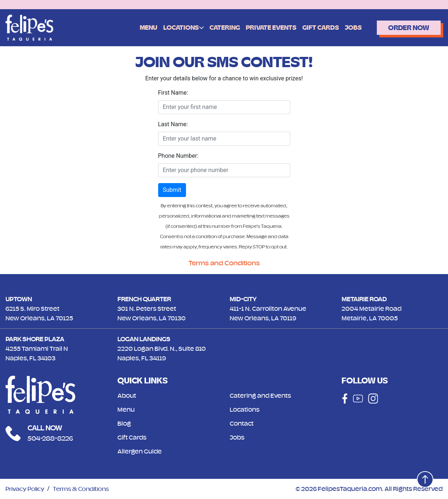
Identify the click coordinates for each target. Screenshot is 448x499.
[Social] (344, 398)
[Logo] (29, 27)
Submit (172, 190)
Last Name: (173, 124)
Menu (142, 28)
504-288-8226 (52, 438)
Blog (125, 423)
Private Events (265, 28)
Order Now (406, 28)
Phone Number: (178, 156)
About (128, 396)
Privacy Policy (27, 489)
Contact (242, 423)
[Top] (423, 478)
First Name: (173, 93)
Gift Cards (315, 28)
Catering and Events (262, 396)
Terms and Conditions (224, 263)
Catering (219, 28)
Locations (175, 27)
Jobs (347, 28)
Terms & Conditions (86, 489)
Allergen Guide (141, 451)
